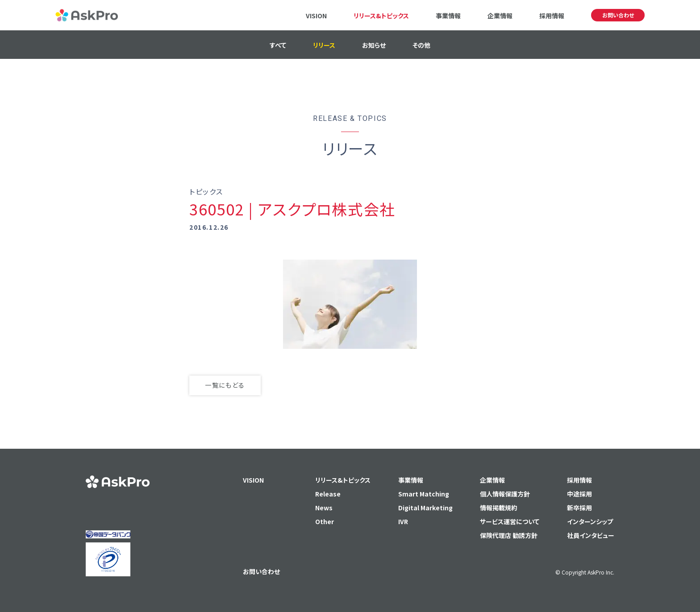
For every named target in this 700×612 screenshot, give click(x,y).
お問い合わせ (618, 15)
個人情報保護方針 (505, 494)
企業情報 (500, 16)
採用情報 (552, 16)
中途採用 (579, 494)
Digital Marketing (425, 508)
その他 (421, 45)
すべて (278, 45)
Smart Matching (424, 494)
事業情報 (448, 16)
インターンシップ (590, 521)
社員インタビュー (591, 535)
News (324, 508)
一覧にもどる (225, 385)
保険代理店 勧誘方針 (509, 535)
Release (328, 494)
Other (325, 521)
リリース (324, 45)
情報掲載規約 (499, 508)
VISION (316, 16)
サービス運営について (510, 521)
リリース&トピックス (381, 16)
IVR (403, 521)
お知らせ (374, 45)
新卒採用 (579, 508)
